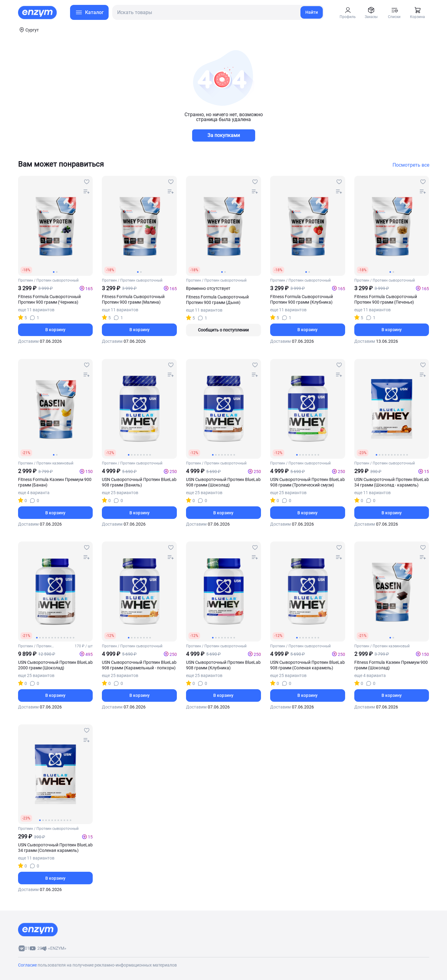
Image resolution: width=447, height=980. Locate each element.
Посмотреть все (411, 165)
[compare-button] (87, 192)
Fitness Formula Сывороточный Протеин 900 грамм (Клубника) (302, 299)
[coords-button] (28, 30)
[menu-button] (89, 12)
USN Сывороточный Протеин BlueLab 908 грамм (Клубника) (223, 665)
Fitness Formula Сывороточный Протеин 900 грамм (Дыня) (217, 300)
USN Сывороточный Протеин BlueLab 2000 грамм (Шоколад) (55, 665)
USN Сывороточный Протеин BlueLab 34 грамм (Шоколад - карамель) (392, 482)
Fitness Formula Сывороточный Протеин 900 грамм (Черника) (49, 299)
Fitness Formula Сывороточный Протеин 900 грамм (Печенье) (386, 299)
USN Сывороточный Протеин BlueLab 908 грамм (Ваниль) (139, 482)
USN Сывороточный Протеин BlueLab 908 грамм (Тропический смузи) (307, 482)
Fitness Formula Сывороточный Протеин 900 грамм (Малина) (133, 299)
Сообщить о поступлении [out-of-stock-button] (223, 330)
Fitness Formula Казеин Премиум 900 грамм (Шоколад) (391, 665)
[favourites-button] (87, 182)
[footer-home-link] (38, 930)
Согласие (28, 965)
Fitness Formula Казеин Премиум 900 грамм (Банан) (55, 482)
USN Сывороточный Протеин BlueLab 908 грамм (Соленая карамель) (307, 665)
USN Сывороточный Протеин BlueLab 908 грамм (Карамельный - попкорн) (139, 665)
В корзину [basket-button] (55, 330)
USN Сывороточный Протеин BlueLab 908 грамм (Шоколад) (223, 482)
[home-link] (38, 13)
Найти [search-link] (312, 12)
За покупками (224, 135)
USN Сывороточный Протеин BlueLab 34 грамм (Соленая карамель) (55, 848)
